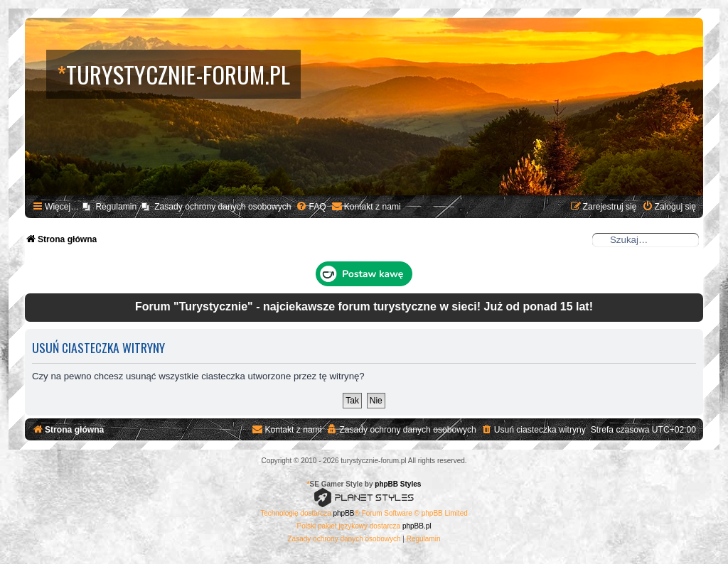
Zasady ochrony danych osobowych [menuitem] (223, 207)
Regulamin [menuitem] (116, 207)
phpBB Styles (398, 484)
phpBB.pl (417, 526)
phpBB (344, 513)
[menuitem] (311, 207)
